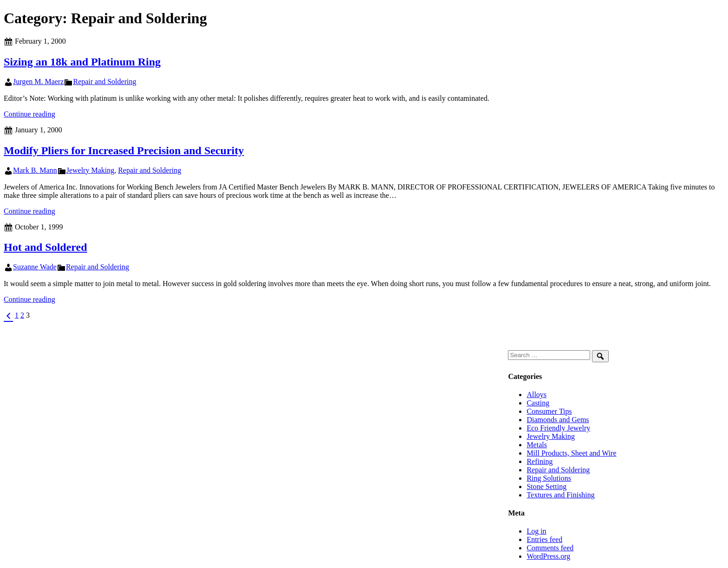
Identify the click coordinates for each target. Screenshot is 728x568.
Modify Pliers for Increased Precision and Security (124, 150)
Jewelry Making (91, 170)
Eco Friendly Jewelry (558, 428)
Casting (538, 403)
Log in (536, 531)
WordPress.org (548, 556)
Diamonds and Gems (558, 420)
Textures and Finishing (560, 495)
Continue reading (29, 114)
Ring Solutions (549, 478)
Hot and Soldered (45, 247)
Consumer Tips (549, 411)
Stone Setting (546, 486)
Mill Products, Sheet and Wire (571, 453)
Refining (539, 461)
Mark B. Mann (35, 170)
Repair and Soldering (104, 82)
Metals (537, 445)
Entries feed (544, 539)
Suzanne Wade (35, 267)
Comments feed (550, 548)
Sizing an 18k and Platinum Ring (82, 62)
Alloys (536, 395)
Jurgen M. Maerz (38, 82)
